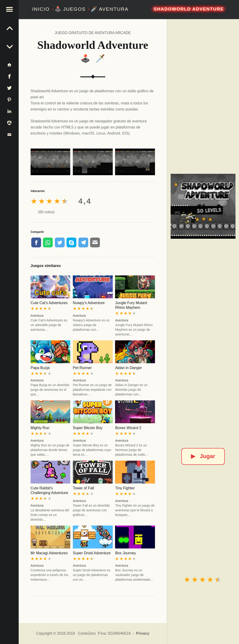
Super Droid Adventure (92, 553)
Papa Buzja (40, 368)
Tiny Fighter (125, 488)
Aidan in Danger (128, 368)
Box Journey (125, 553)
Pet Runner (82, 368)
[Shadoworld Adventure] (203, 206)
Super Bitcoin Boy (88, 428)
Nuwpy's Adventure (89, 303)
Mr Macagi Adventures (49, 553)
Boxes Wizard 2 (128, 428)
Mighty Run (40, 428)
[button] (9, 9)
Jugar (203, 456)
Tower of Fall (83, 488)
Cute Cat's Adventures (49, 303)
